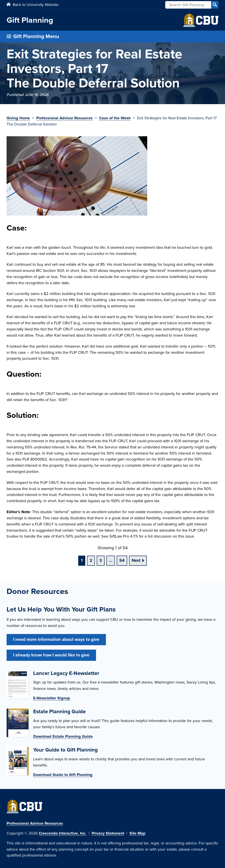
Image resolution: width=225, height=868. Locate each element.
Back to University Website (33, 5)
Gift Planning (30, 20)
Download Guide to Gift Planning (63, 775)
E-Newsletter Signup (52, 698)
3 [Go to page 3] (101, 560)
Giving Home (18, 118)
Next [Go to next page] (136, 560)
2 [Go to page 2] (91, 560)
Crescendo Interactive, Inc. (63, 833)
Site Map (137, 833)
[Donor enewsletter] (18, 686)
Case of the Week (115, 118)
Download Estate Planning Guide (63, 736)
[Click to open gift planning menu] (112, 37)
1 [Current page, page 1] (82, 560)
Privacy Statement (108, 833)
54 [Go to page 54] (122, 560)
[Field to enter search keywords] (192, 5)
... (111, 560)
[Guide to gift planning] (18, 762)
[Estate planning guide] (18, 724)
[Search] (215, 5)
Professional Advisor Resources (64, 118)
